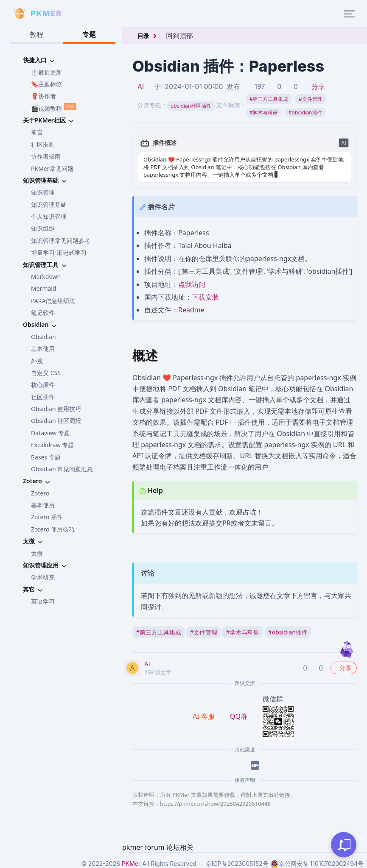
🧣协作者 (43, 96)
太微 (37, 553)
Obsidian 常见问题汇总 (62, 469)
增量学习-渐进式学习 (59, 252)
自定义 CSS (46, 373)
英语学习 (43, 601)
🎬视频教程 (54, 107)
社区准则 (43, 144)
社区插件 (43, 397)
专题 (89, 34)
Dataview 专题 (50, 433)
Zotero (40, 493)
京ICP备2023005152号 (237, 864)
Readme (191, 310)
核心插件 (43, 385)
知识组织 (43, 228)
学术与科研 (264, 113)
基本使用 (43, 349)
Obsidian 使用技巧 (56, 409)
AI (141, 86)
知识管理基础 (49, 204)
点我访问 (192, 284)
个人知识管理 (49, 216)
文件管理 (311, 99)
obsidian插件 (305, 113)
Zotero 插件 (47, 517)
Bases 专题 (46, 457)
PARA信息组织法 (53, 301)
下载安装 (205, 297)
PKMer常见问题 (52, 168)
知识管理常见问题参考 (61, 241)
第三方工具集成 (269, 99)
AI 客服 (205, 716)
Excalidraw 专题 (52, 445)
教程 (36, 34)
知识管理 (43, 192)
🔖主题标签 (46, 84)
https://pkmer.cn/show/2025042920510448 (215, 804)
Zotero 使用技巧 (53, 529)
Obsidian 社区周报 (56, 421)
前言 (37, 132)
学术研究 (43, 577)
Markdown (46, 277)
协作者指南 (46, 156)
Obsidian (43, 337)
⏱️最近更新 (46, 72)
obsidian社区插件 (191, 106)
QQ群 (239, 716)
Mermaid (44, 288)
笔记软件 (43, 313)
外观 (37, 361)
